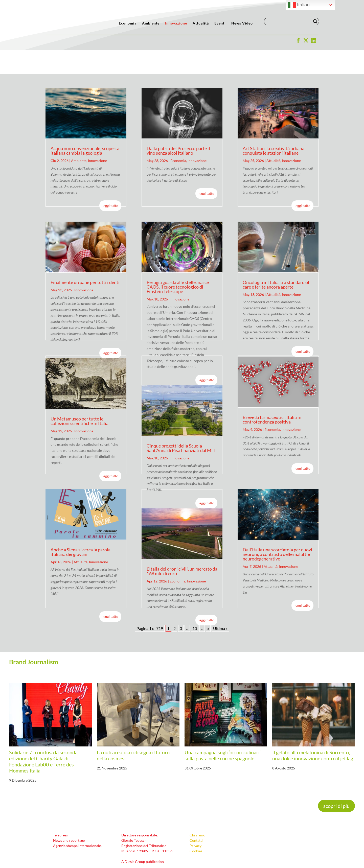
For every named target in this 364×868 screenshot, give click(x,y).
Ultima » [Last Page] (220, 604)
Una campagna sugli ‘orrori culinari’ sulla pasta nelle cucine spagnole (223, 731)
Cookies (196, 827)
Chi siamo (197, 811)
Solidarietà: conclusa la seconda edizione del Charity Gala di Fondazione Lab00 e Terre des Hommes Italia (43, 737)
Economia (128, 23)
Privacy (196, 821)
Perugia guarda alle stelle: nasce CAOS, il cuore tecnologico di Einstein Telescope (178, 263)
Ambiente (151, 23)
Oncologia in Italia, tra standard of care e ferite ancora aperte (276, 260)
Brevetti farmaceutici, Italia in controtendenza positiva (272, 395)
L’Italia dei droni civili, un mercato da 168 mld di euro (182, 547)
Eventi (220, 23)
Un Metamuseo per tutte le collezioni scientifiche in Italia (79, 397)
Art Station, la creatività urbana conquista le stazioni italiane (274, 126)
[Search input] (289, 21)
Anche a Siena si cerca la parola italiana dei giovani (81, 528)
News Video (242, 23)
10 (195, 604)
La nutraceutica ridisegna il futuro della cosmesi (133, 731)
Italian (299, 5)
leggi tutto (110, 181)
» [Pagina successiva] (208, 604)
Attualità (201, 23)
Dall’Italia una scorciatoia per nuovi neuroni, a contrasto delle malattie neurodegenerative (277, 530)
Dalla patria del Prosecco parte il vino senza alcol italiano (178, 126)
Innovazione (176, 23)
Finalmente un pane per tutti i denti (85, 258)
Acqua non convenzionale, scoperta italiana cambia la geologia (85, 126)
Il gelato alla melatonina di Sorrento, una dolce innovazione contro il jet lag (313, 731)
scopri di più (336, 782)
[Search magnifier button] (315, 21)
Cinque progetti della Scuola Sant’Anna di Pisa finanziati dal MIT (181, 424)
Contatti (196, 816)
